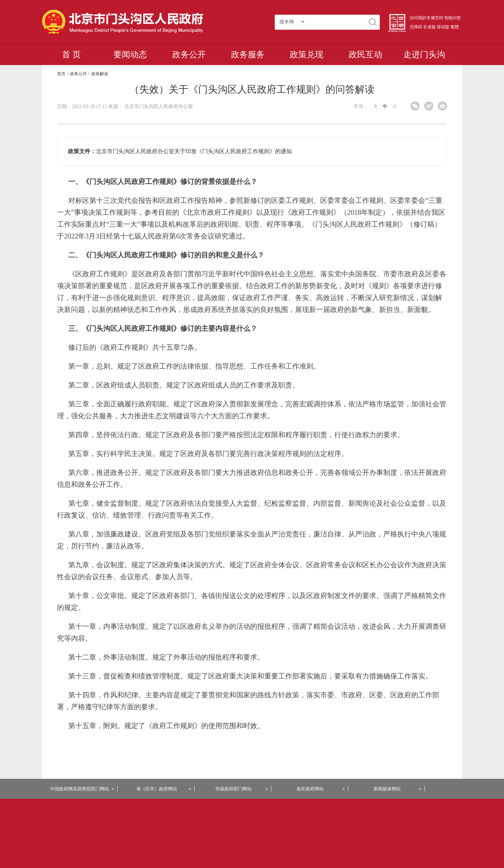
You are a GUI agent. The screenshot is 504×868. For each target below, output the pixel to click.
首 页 (71, 55)
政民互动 (365, 55)
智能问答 (453, 18)
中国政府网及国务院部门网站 (82, 789)
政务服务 (248, 55)
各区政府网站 (321, 789)
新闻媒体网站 (398, 789)
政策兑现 (307, 55)
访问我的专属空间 (426, 18)
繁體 (455, 27)
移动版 (443, 27)
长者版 (429, 27)
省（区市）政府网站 (164, 789)
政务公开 (189, 55)
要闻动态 (130, 55)
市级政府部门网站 (242, 789)
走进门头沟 (424, 55)
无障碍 (416, 27)
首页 (61, 74)
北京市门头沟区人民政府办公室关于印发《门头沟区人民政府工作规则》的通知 (194, 151)
